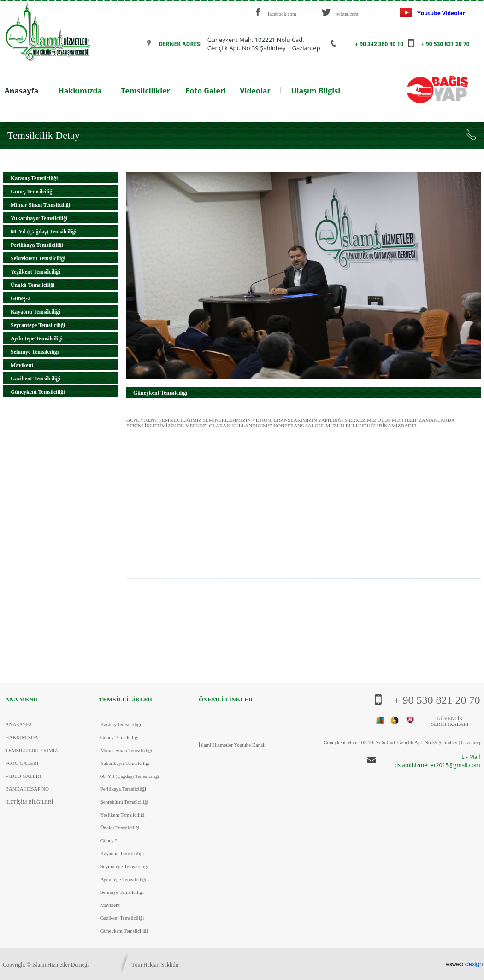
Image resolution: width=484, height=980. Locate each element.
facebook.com (282, 14)
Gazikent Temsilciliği (35, 379)
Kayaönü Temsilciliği (35, 312)
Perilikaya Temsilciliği (37, 245)
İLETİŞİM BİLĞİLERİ (30, 802)
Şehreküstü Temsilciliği (38, 258)
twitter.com (347, 14)
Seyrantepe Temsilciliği (38, 325)
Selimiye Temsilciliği (35, 352)
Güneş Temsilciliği (32, 192)
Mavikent (22, 365)
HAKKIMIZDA (22, 737)
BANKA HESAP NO (27, 789)
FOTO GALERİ (22, 763)
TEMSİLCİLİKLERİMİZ (32, 750)
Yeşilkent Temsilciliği (35, 272)
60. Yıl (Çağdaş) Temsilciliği (44, 232)
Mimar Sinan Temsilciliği (40, 205)
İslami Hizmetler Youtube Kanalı (232, 745)
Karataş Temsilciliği (34, 178)
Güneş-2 (21, 298)
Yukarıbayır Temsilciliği (39, 218)
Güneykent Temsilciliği (38, 392)
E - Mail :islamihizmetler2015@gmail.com (437, 761)
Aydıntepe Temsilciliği (37, 338)
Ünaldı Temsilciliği (33, 285)
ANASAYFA (19, 724)
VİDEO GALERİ (23, 776)
